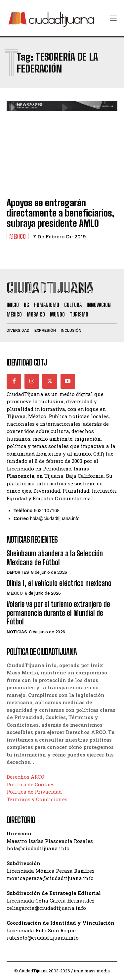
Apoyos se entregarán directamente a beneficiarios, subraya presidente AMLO (61, 213)
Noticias (17, 632)
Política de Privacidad (34, 792)
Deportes (18, 572)
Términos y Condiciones (37, 799)
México (18, 236)
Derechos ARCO (25, 777)
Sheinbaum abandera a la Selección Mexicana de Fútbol (55, 558)
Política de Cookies (31, 784)
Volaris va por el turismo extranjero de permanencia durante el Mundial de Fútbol (58, 613)
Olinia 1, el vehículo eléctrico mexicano (59, 583)
